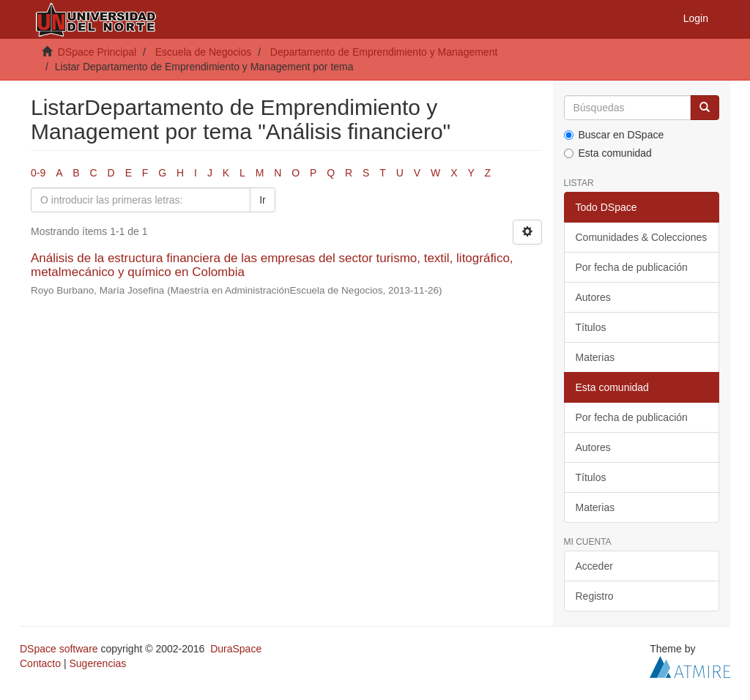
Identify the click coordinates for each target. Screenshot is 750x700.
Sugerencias (97, 663)
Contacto (40, 663)
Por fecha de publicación (632, 267)
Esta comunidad (608, 153)
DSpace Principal (97, 52)
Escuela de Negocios (204, 52)
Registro (595, 596)
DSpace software (59, 649)
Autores (593, 297)
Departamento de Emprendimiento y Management (384, 52)
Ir (263, 200)
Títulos (591, 327)
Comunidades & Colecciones (642, 237)
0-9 (38, 173)
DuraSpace (236, 649)
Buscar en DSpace (614, 135)
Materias (595, 357)
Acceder (594, 566)
